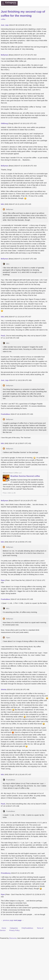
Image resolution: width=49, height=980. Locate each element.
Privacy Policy (14, 930)
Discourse (13, 938)
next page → (19, 920)
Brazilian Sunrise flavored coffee (25, 476)
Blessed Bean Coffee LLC (12, 473)
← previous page (7, 920)
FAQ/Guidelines (27, 928)
